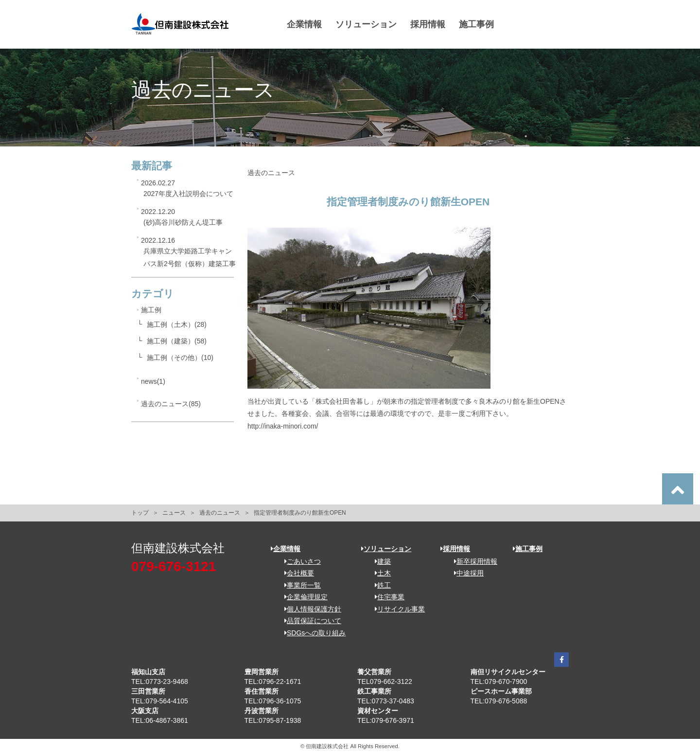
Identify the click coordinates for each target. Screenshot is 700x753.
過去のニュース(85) (171, 404)
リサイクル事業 (396, 609)
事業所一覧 (299, 585)
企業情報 (304, 24)
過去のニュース (220, 513)
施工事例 (476, 24)
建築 (379, 561)
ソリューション (366, 24)
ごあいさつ (299, 561)
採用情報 (428, 24)
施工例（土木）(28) (177, 324)
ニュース (174, 513)
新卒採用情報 (472, 561)
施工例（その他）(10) (180, 358)
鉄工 (379, 585)
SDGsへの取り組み (312, 633)
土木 (379, 573)
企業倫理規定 (303, 597)
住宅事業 (386, 597)
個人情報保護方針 (309, 609)
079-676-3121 (174, 566)
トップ (140, 513)
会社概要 (296, 573)
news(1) (153, 381)
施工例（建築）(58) (177, 341)
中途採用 (465, 573)
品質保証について (309, 621)
